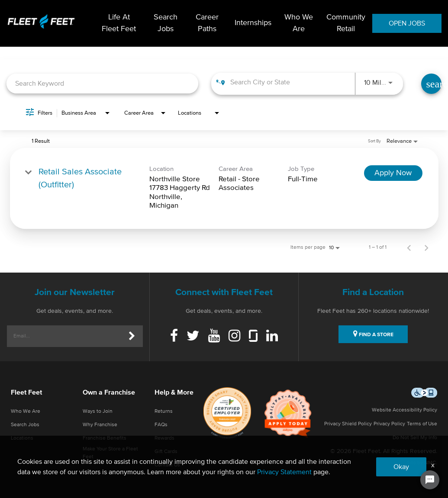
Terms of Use (422, 424)
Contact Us (167, 465)
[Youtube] (214, 337)
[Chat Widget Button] (430, 480)
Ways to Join (98, 411)
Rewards (164, 438)
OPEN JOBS (407, 23)
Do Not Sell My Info (415, 438)
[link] (224, 189)
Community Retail (346, 23)
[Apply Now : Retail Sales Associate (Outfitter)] (393, 173)
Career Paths (207, 23)
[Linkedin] (272, 337)
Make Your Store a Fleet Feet (110, 453)
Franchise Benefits (105, 438)
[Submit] (132, 336)
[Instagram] (234, 337)
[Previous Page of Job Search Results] (409, 247)
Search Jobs (166, 23)
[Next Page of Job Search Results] (426, 247)
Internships (253, 23)
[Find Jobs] (431, 84)
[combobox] (102, 84)
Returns (164, 411)
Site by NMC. (422, 463)
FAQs (161, 425)
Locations (22, 438)
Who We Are (299, 23)
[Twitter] (193, 337)
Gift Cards (166, 452)
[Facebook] (174, 337)
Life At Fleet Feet (119, 23)
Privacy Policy (389, 424)
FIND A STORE (373, 334)
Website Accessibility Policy (404, 410)
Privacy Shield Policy (348, 424)
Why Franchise (100, 425)
